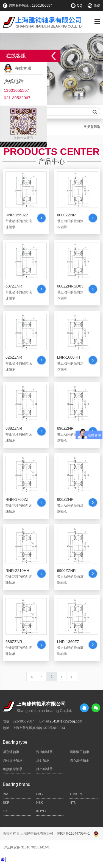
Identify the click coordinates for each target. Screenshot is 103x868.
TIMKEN (76, 794)
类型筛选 (92, 127)
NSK (40, 803)
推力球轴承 (44, 769)
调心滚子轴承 (79, 760)
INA (5, 794)
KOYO (41, 811)
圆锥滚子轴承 (79, 752)
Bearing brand (17, 784)
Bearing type (15, 742)
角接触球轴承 (13, 769)
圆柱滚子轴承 (13, 760)
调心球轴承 (11, 752)
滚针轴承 (43, 760)
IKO (6, 811)
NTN (73, 803)
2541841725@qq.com (66, 721)
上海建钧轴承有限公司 (37, 834)
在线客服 (23, 68)
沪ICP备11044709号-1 (73, 834)
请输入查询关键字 (51, 112)
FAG (40, 794)
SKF (6, 803)
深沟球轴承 (44, 752)
